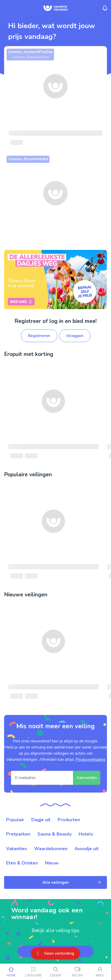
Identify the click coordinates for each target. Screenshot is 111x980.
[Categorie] (33, 972)
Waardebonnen (51, 849)
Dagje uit (41, 820)
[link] (55, 279)
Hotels (86, 834)
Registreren (39, 336)
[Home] (11, 972)
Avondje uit (87, 849)
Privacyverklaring (90, 760)
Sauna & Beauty (54, 834)
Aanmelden (87, 778)
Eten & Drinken (22, 863)
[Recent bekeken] (78, 972)
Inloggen (75, 336)
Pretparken (18, 834)
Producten (69, 820)
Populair (15, 820)
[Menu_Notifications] (105, 8)
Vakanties (17, 849)
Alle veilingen (72, 882)
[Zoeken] (55, 972)
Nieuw (52, 863)
